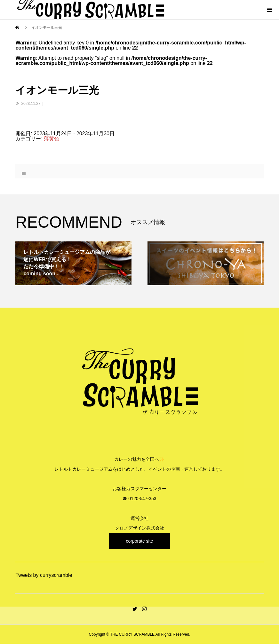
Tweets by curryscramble (44, 575)
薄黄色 (52, 139)
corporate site (140, 541)
